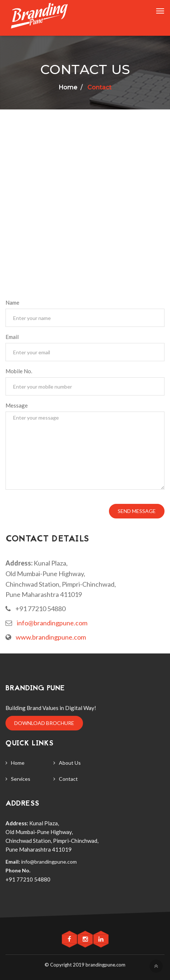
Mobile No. (19, 371)
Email (12, 337)
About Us (70, 763)
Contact (99, 87)
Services (21, 779)
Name (12, 302)
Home (18, 763)
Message (17, 405)
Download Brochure (44, 723)
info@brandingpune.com (52, 623)
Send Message (137, 511)
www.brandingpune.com (51, 637)
